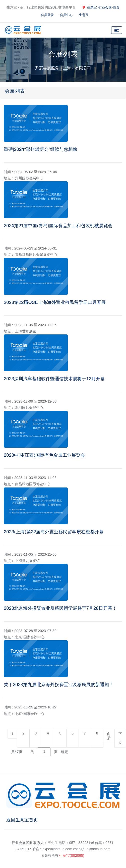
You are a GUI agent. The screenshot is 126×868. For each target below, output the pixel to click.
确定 (65, 752)
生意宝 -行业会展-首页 (101, 8)
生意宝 (84, 15)
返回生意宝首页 (22, 820)
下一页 (120, 738)
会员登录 (47, 15)
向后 (109, 736)
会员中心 (66, 15)
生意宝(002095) (72, 856)
